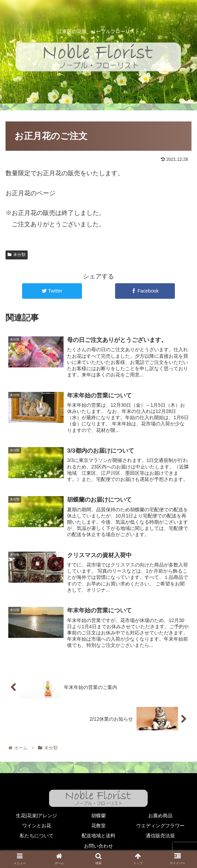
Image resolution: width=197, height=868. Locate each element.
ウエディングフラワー (160, 826)
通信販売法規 (160, 836)
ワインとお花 (37, 826)
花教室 (98, 826)
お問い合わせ (98, 846)
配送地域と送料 (98, 836)
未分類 (17, 255)
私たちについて (37, 836)
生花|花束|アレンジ (36, 816)
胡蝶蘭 (98, 816)
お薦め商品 (160, 816)
